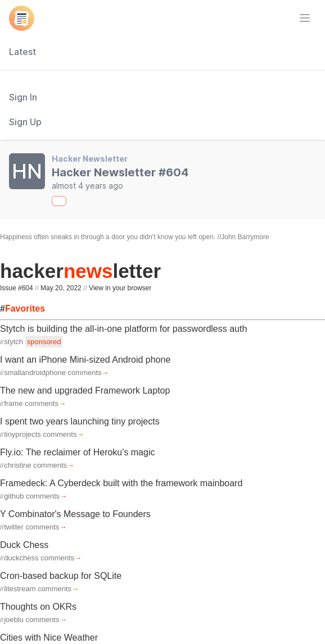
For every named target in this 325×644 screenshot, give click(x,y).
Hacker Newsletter (90, 159)
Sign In (23, 97)
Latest (22, 52)
